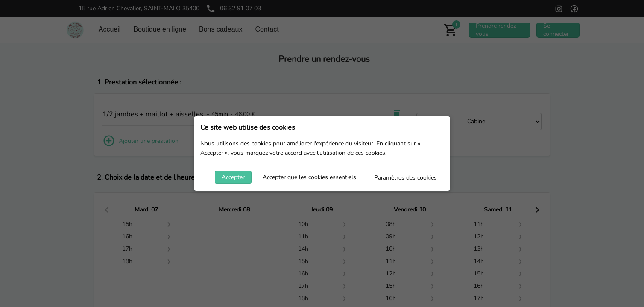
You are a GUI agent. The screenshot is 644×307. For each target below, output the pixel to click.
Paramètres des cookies (405, 178)
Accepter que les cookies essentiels (309, 177)
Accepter (233, 177)
